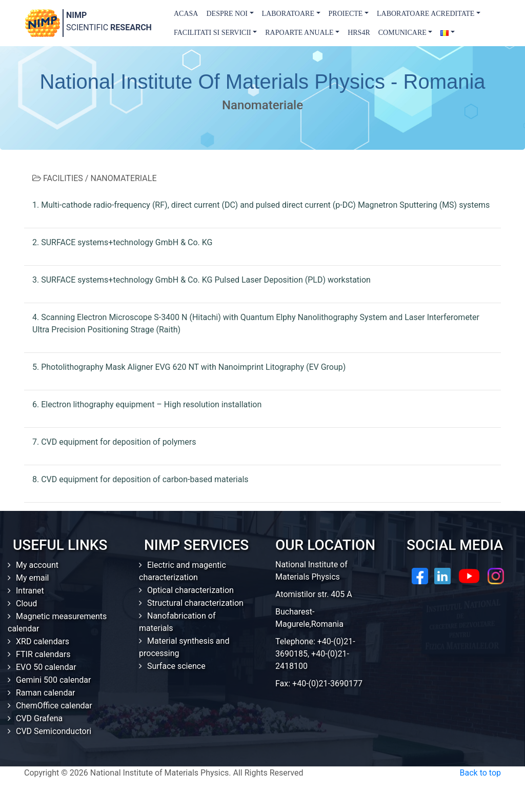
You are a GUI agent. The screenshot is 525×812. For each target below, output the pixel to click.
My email (33, 578)
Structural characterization (195, 603)
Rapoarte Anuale (299, 33)
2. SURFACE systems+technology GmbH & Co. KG (122, 242)
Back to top (480, 773)
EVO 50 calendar (46, 667)
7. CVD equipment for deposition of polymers (114, 442)
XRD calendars (43, 641)
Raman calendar (46, 693)
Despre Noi (227, 14)
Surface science (176, 666)
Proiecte (346, 14)
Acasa (186, 14)
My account (37, 565)
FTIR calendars (43, 654)
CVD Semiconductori (54, 731)
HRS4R (359, 33)
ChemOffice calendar (54, 706)
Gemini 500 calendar (53, 680)
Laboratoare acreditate (426, 14)
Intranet (30, 591)
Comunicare (402, 33)
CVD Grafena (39, 718)
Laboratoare (288, 14)
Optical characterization (190, 590)
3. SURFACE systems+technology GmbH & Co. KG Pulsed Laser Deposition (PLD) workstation (201, 280)
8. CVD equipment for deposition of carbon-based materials (140, 479)
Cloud (26, 603)
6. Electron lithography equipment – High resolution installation (147, 404)
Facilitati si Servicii (213, 33)
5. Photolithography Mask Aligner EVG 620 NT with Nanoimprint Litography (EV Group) (189, 367)
